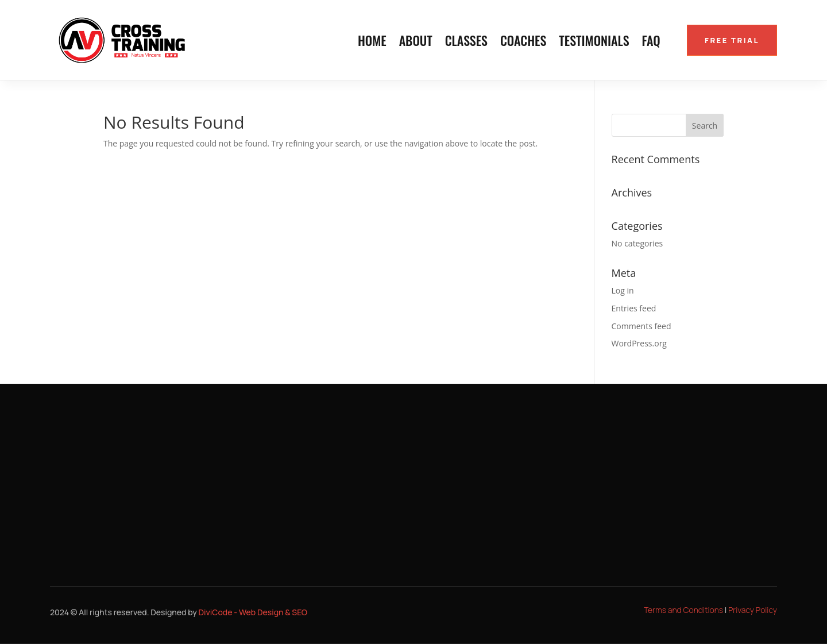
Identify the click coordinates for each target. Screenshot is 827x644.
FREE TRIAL (732, 40)
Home (372, 43)
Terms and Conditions (683, 610)
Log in (623, 290)
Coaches (523, 43)
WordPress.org (639, 343)
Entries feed (634, 308)
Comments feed (641, 326)
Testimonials (594, 43)
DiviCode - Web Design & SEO (253, 612)
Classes (466, 43)
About (416, 43)
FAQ (651, 43)
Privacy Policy (753, 610)
